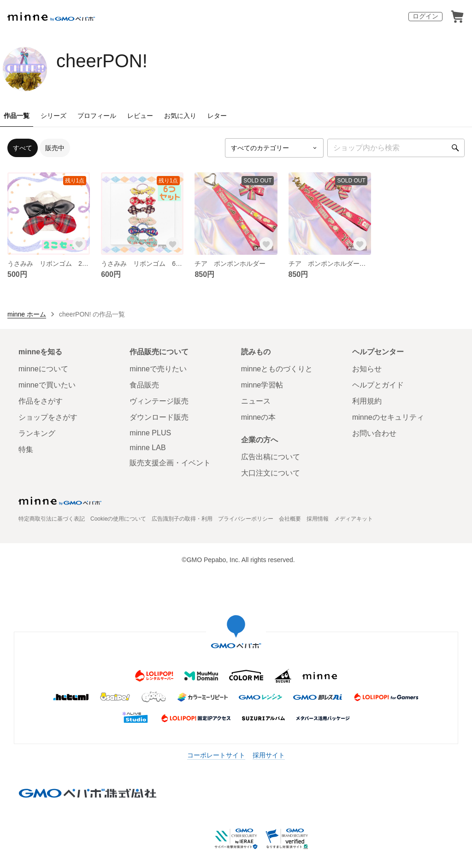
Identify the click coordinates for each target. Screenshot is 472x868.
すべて (23, 148)
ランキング (37, 433)
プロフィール (97, 116)
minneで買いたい (47, 385)
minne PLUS (150, 433)
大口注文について (271, 473)
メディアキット (354, 519)
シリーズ (53, 116)
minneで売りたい (158, 369)
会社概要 (290, 519)
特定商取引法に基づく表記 (52, 519)
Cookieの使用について (118, 519)
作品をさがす (41, 401)
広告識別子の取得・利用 (182, 519)
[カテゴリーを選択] (274, 148)
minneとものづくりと (277, 369)
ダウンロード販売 (159, 417)
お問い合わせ (374, 433)
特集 (26, 449)
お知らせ (367, 369)
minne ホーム (27, 314)
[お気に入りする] (79, 244)
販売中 (55, 148)
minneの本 (259, 417)
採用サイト (269, 755)
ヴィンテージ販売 (159, 401)
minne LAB (147, 448)
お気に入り (180, 116)
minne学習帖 (262, 385)
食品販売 (144, 385)
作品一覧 (17, 116)
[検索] (455, 148)
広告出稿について (271, 457)
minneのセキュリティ (388, 417)
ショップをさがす (48, 417)
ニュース (256, 401)
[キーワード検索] (396, 148)
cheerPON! (102, 61)
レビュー (140, 116)
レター (217, 116)
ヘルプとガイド (378, 385)
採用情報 (318, 519)
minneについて (43, 369)
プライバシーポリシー (246, 519)
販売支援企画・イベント (170, 463)
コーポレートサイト (216, 755)
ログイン (425, 16)
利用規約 (367, 401)
